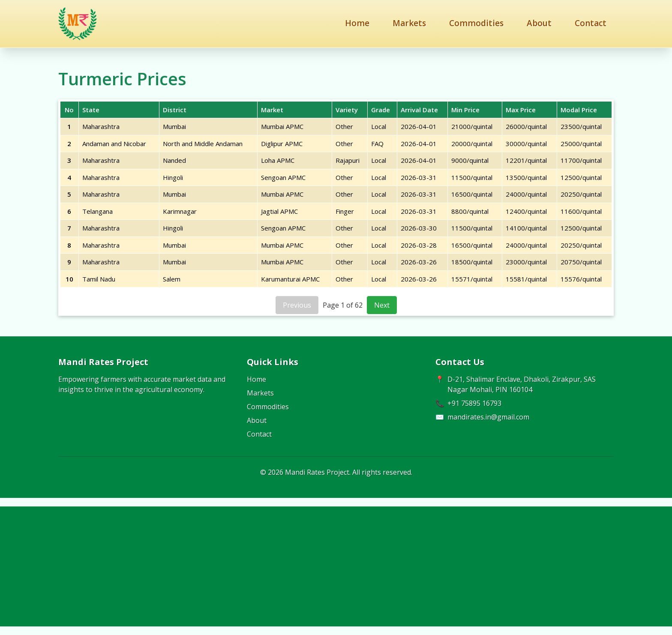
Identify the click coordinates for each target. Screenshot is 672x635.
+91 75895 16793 (474, 403)
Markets (409, 23)
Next (382, 305)
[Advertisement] (336, 566)
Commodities (476, 23)
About (539, 23)
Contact (591, 23)
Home (357, 23)
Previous (297, 305)
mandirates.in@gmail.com (488, 417)
